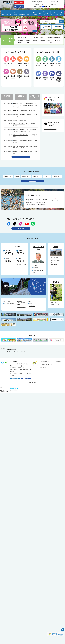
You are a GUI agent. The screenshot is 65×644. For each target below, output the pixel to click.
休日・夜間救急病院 (38, 38)
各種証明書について (44, 177)
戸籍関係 (19, 177)
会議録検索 (54, 269)
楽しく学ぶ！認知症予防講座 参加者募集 (23, 141)
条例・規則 (32, 311)
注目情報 (21, 96)
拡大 (55, 4)
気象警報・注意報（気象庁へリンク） (39, 42)
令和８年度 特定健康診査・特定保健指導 (23, 146)
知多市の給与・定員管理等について (22, 111)
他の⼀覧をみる (32, 186)
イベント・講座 (35, 97)
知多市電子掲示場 (17, 121)
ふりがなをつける (34, 2)
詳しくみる (21, 233)
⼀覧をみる (21, 158)
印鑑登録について (30, 177)
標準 (52, 4)
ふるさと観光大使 (21, 312)
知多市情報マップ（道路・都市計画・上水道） (22, 308)
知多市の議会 (55, 262)
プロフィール (37, 270)
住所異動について (8, 177)
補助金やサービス (32, 181)
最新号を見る (54, 307)
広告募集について (11, 354)
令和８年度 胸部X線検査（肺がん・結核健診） (25, 130)
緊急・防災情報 (22, 38)
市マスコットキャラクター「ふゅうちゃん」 (50, 366)
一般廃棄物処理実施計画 (19, 115)
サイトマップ (43, 372)
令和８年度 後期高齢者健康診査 (21, 135)
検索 (62, 20)
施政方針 (36, 272)
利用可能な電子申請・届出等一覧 (21, 152)
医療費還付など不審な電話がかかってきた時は (24, 42)
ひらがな (41, 2)
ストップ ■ (34, 31)
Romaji (47, 2)
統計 (30, 306)
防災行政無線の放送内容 (54, 38)
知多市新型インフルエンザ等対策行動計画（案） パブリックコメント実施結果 (25, 105)
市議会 (56, 251)
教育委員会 (7, 306)
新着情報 (7, 96)
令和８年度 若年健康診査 (19, 124)
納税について (57, 177)
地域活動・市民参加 (9, 308)
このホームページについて (46, 369)
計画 (30, 308)
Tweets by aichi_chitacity (51, 129)
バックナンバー (55, 309)
